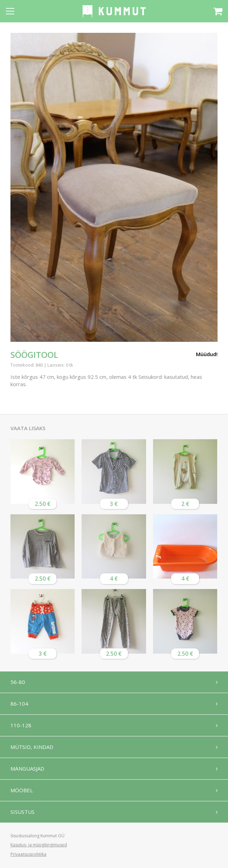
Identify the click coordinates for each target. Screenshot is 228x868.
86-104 (19, 704)
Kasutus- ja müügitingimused (39, 845)
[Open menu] (10, 11)
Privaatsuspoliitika (28, 854)
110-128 (21, 725)
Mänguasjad (27, 768)
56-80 (18, 682)
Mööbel (22, 790)
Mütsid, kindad (32, 747)
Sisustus (22, 812)
